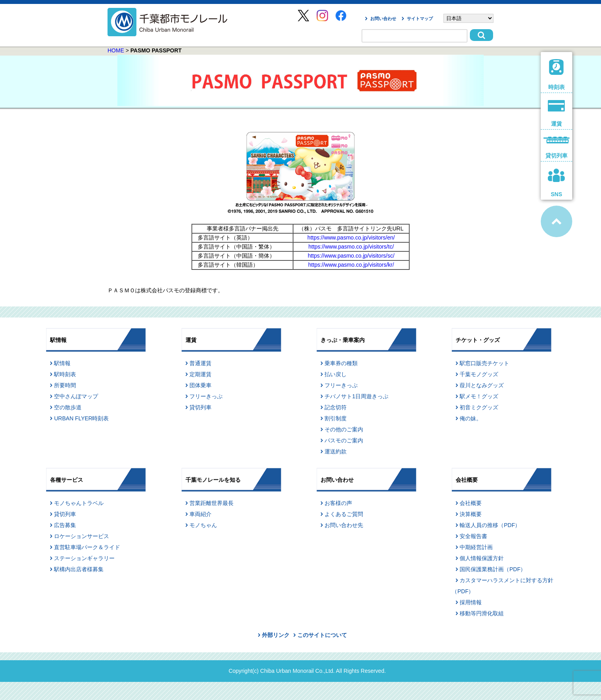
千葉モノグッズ (479, 374)
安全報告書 (473, 536)
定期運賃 (200, 374)
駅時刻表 (65, 374)
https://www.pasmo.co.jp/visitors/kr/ (351, 265)
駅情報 (62, 363)
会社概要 (471, 503)
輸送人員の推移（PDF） (490, 525)
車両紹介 (200, 514)
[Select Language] (468, 18)
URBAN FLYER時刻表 (81, 418)
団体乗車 (200, 385)
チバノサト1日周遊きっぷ (356, 396)
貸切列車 (200, 407)
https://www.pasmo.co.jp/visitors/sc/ (351, 256)
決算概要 (471, 514)
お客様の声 (338, 503)
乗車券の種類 (341, 363)
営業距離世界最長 (211, 503)
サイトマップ (420, 19)
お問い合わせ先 (344, 525)
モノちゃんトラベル (79, 503)
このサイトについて (322, 635)
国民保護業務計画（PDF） (493, 569)
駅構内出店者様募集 (79, 569)
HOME (116, 50)
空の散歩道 (68, 407)
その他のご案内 (344, 429)
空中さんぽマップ (76, 396)
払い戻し (336, 374)
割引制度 (336, 418)
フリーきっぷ (206, 396)
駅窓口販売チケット (484, 363)
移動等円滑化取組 (482, 613)
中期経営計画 (476, 547)
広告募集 (65, 525)
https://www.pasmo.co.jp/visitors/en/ (351, 238)
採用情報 (471, 602)
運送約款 (336, 451)
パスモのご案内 (344, 440)
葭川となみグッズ (482, 385)
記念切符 (336, 407)
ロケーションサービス (82, 536)
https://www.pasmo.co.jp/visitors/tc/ (351, 247)
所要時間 (65, 385)
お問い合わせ (383, 19)
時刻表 (557, 75)
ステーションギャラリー (84, 558)
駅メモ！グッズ (479, 396)
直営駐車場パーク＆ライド (87, 547)
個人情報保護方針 (482, 558)
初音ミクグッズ (479, 407)
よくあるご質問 (344, 514)
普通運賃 (200, 363)
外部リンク (276, 635)
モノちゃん (203, 525)
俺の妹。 (471, 418)
